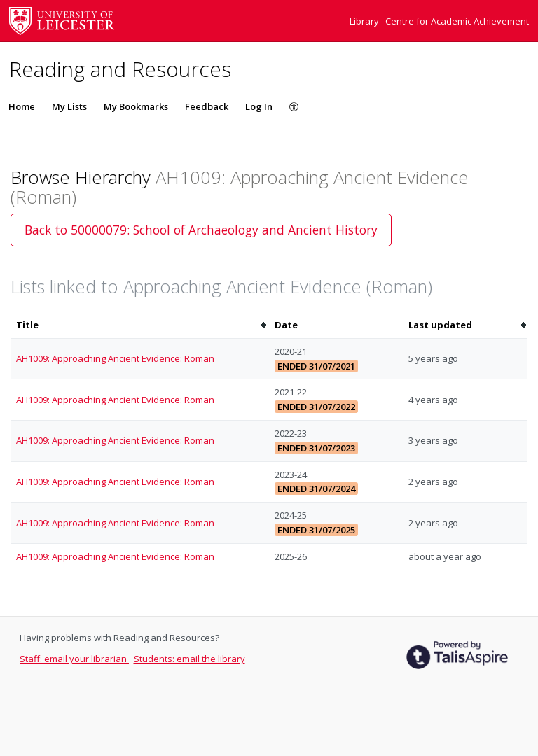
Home (22, 106)
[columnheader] (140, 325)
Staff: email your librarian (74, 659)
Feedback (207, 106)
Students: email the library (189, 659)
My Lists (69, 106)
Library (365, 21)
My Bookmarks (136, 106)
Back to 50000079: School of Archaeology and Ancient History (201, 230)
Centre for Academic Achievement (457, 21)
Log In (259, 106)
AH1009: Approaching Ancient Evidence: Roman (115, 358)
